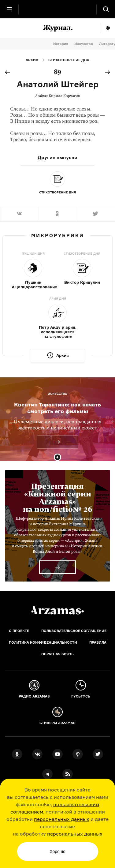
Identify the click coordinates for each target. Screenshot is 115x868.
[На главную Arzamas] (57, 9)
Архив (32, 60)
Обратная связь (57, 654)
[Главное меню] (9, 9)
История (61, 44)
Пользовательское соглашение (74, 631)
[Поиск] (106, 9)
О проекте (19, 631)
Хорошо (57, 851)
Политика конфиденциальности (43, 642)
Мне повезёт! (108, 28)
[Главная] (57, 610)
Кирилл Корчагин (64, 96)
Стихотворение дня (69, 60)
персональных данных (62, 819)
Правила (98, 642)
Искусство (84, 44)
